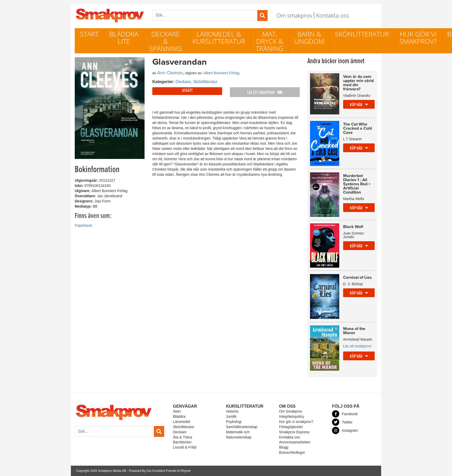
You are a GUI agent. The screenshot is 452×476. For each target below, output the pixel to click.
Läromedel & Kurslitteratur (219, 38)
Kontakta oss (332, 15)
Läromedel (182, 422)
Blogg (284, 447)
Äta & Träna (183, 437)
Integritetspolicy (292, 416)
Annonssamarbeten (295, 442)
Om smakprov (294, 15)
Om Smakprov (291, 411)
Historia (232, 411)
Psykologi (234, 422)
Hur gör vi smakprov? (418, 38)
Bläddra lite (124, 38)
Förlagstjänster (291, 427)
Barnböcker (182, 442)
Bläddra (179, 416)
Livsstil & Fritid (185, 447)
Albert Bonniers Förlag (221, 73)
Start (89, 34)
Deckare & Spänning (166, 41)
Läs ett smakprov (265, 93)
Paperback (83, 225)
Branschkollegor (292, 452)
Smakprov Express (294, 432)
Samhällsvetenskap (242, 427)
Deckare (180, 432)
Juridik (231, 416)
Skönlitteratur (362, 34)
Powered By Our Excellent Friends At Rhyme (160, 471)
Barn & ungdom (309, 38)
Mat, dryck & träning (270, 41)
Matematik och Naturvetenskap (239, 435)
